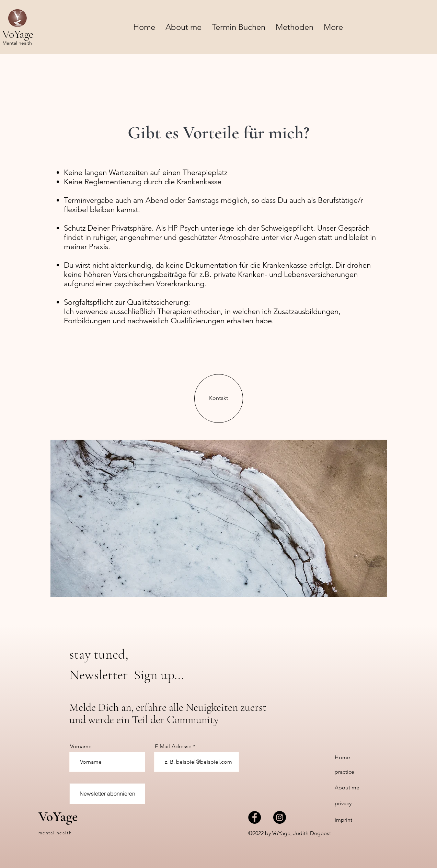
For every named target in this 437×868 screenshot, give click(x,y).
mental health (55, 833)
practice (344, 772)
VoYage (58, 817)
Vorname (81, 747)
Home (342, 757)
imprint (343, 820)
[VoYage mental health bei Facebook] (255, 817)
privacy (343, 803)
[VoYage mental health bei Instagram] (280, 817)
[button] (295, 27)
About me (347, 788)
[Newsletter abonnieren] (107, 794)
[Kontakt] (219, 398)
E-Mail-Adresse (173, 747)
